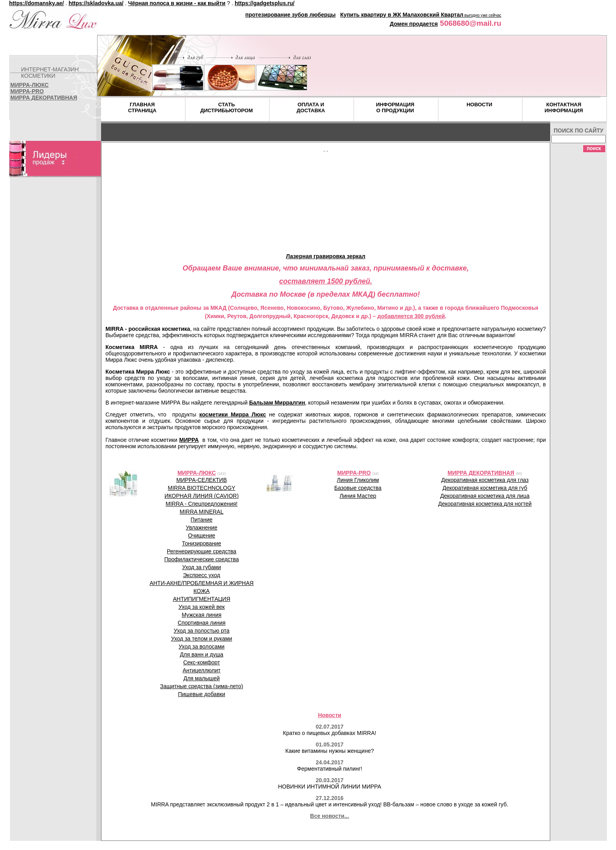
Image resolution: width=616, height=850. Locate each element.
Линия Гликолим (358, 480)
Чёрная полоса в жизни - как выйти (177, 3)
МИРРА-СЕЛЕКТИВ (202, 480)
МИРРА (189, 440)
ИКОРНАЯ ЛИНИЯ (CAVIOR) (202, 496)
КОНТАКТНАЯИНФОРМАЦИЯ (564, 107)
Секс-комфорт (202, 662)
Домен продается (414, 24)
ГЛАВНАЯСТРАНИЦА (142, 107)
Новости (330, 715)
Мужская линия (201, 615)
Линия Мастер (358, 496)
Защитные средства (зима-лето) (202, 686)
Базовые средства (358, 488)
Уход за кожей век (202, 607)
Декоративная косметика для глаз (485, 480)
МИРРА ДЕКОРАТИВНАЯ (44, 98)
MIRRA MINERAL (201, 512)
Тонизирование (202, 543)
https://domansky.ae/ (36, 3)
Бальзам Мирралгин (277, 403)
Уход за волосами (202, 647)
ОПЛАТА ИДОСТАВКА (311, 107)
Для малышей (202, 678)
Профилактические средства (201, 559)
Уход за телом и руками (202, 639)
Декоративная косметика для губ (485, 488)
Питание (202, 520)
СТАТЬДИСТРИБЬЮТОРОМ (227, 107)
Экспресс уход (202, 575)
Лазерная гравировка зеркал (325, 256)
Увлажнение (202, 528)
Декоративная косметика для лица (485, 496)
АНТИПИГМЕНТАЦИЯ (202, 599)
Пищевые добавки (202, 694)
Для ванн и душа (202, 654)
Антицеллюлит (202, 670)
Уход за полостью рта (202, 631)
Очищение (202, 535)
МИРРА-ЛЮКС (30, 85)
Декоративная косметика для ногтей (485, 504)
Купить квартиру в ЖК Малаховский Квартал (402, 15)
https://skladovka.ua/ (96, 3)
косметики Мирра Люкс (233, 414)
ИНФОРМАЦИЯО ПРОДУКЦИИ (395, 107)
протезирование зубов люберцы (291, 15)
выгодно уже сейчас (482, 15)
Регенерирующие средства (202, 551)
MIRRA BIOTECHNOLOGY (201, 488)
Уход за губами (202, 567)
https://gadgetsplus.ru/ (265, 3)
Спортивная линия (202, 623)
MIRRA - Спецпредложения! (202, 504)
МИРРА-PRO (27, 91)
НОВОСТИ (479, 105)
